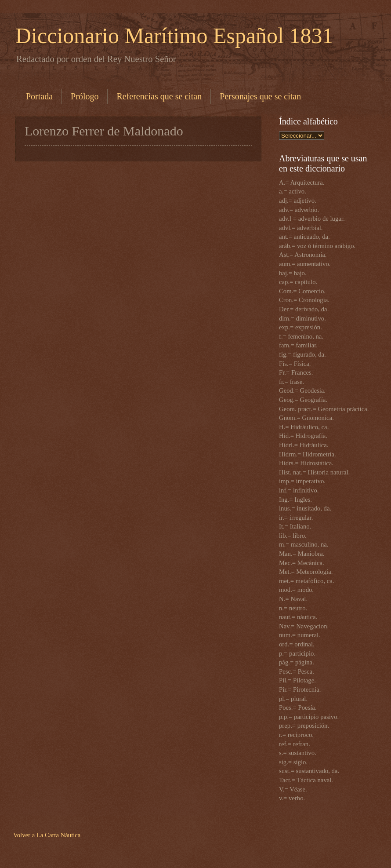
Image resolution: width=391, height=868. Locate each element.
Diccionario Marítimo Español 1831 (174, 36)
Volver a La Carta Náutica (47, 835)
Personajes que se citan (260, 96)
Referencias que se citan (159, 96)
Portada (39, 96)
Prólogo (85, 96)
